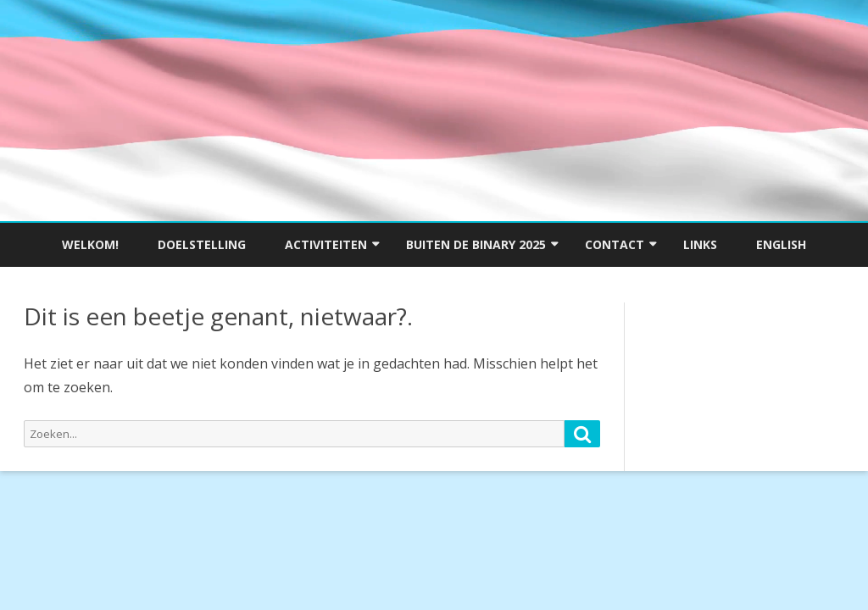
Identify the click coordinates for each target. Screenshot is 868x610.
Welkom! (90, 244)
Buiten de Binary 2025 (476, 244)
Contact (615, 244)
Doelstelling (202, 244)
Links (700, 244)
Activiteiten (326, 244)
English (781, 244)
